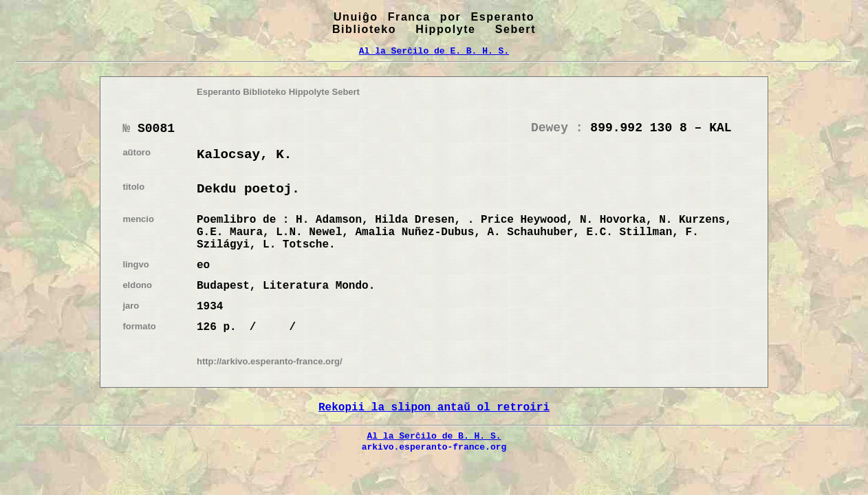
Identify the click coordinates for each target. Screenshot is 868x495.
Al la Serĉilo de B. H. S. (434, 436)
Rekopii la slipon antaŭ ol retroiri (434, 408)
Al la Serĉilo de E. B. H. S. (434, 51)
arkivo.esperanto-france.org (434, 447)
